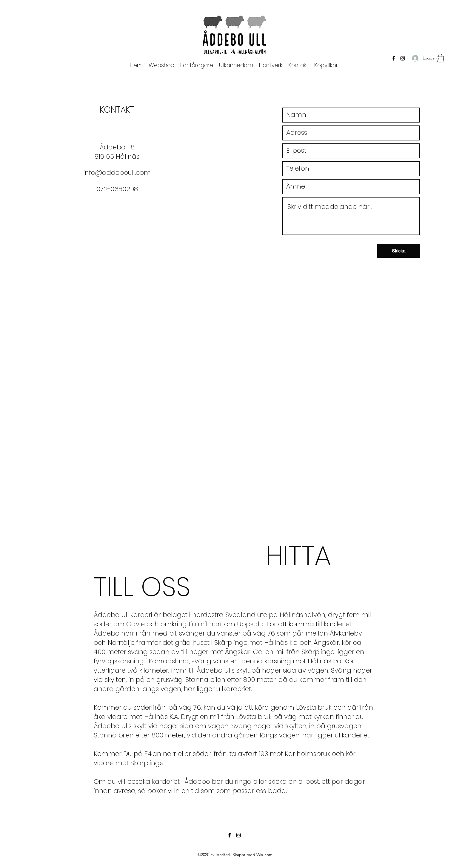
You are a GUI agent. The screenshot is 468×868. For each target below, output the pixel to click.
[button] (197, 65)
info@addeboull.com (117, 173)
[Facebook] (394, 58)
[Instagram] (403, 58)
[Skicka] (398, 251)
